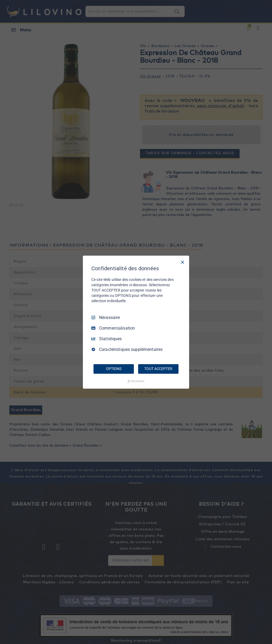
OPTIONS (114, 369)
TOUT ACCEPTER (158, 369)
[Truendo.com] (136, 381)
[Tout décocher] (182, 262)
